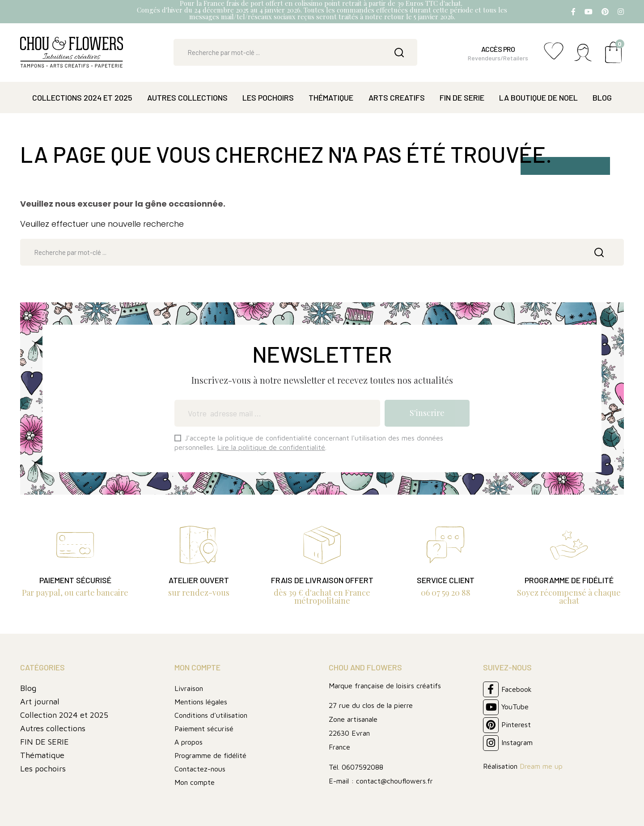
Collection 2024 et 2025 (64, 715)
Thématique (42, 755)
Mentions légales (201, 702)
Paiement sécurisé (204, 729)
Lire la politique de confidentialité (271, 447)
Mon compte (195, 782)
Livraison (189, 688)
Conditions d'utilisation (211, 715)
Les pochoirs (43, 769)
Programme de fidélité (210, 755)
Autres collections (53, 728)
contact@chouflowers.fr (394, 781)
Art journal (40, 701)
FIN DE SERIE (44, 742)
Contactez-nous (200, 769)
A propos (189, 742)
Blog (28, 688)
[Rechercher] (295, 52)
